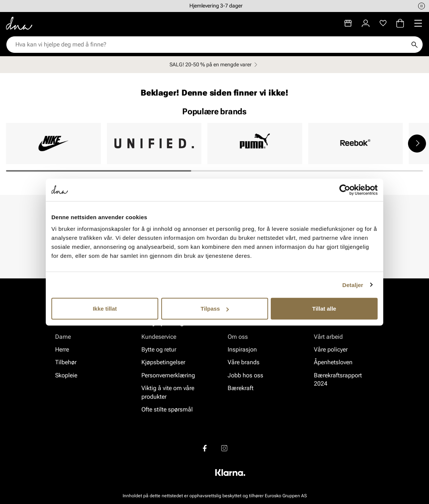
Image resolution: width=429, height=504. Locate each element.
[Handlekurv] (400, 23)
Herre (62, 349)
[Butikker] (348, 23)
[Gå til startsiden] (19, 23)
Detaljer (353, 285)
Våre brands (244, 363)
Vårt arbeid (328, 337)
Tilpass (215, 309)
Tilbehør (66, 363)
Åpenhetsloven (333, 363)
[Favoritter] (383, 23)
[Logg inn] (366, 23)
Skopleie (66, 375)
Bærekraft (241, 388)
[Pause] (421, 6)
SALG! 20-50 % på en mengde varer (214, 65)
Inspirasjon (242, 349)
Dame (63, 337)
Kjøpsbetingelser (163, 363)
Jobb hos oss (245, 375)
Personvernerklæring (168, 375)
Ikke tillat (105, 309)
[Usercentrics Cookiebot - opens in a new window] (345, 190)
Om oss (238, 337)
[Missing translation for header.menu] (418, 23)
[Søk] (414, 45)
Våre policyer (331, 349)
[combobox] (211, 45)
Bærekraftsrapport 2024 (338, 379)
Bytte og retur (159, 349)
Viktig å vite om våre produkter (168, 392)
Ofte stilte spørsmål (167, 409)
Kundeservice (159, 337)
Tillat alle (324, 309)
